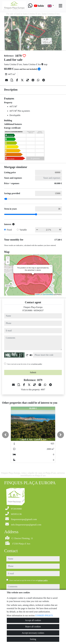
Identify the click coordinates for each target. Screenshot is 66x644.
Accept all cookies (33, 620)
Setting (33, 639)
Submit (33, 372)
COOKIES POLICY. (44, 615)
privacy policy (38, 364)
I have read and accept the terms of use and (24, 364)
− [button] (8, 262)
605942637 (39, 310)
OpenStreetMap (48, 294)
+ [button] (8, 258)
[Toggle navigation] (60, 6)
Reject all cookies (33, 627)
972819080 (27, 310)
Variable (23, 230)
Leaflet (38, 294)
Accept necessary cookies (33, 633)
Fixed (9, 230)
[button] (5, 435)
